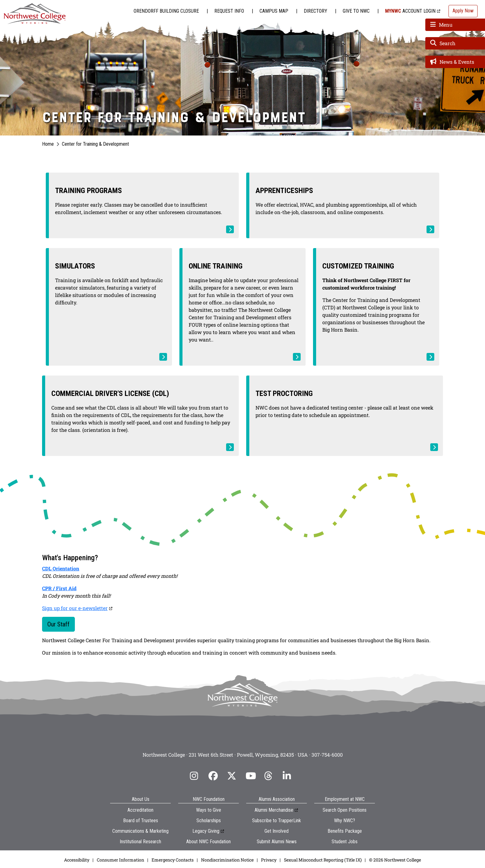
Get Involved (277, 831)
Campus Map (274, 11)
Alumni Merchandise (274, 810)
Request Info (229, 11)
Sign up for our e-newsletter (75, 608)
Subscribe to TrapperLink (277, 821)
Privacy (269, 860)
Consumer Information (120, 860)
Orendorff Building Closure (166, 11)
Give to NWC (356, 11)
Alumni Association (277, 799)
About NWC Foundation (208, 842)
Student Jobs (345, 842)
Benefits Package (345, 831)
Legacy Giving (206, 831)
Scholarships (209, 821)
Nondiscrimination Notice (227, 860)
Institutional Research (140, 842)
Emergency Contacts (173, 860)
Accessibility (77, 860)
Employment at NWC (345, 799)
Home (48, 144)
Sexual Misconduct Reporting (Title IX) (323, 860)
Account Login (410, 11)
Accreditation (140, 810)
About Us (141, 799)
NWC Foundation (209, 799)
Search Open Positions (345, 810)
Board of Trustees (141, 821)
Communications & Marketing (140, 831)
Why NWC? (345, 821)
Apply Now (463, 11)
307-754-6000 (327, 755)
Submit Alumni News (277, 842)
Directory (315, 11)
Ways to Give (209, 810)
